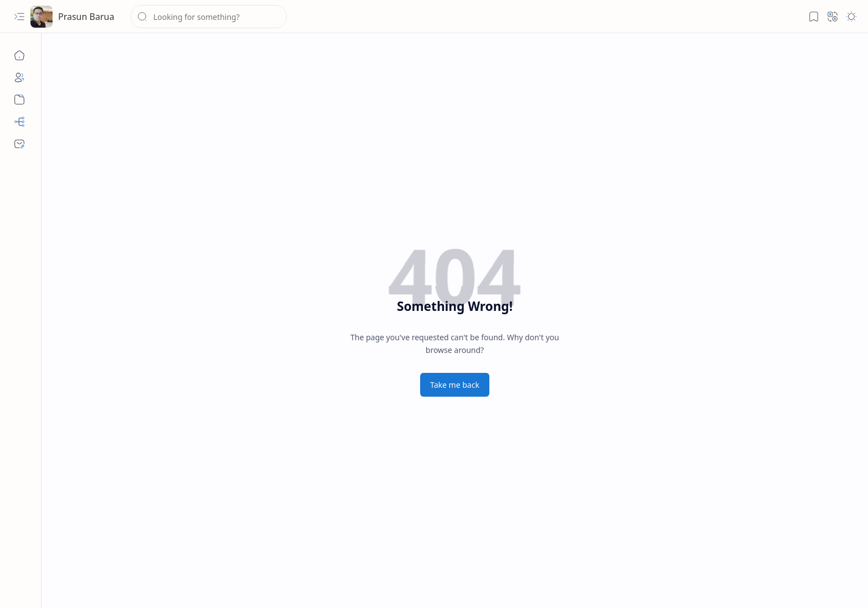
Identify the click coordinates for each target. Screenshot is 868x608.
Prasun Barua (86, 17)
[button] (19, 17)
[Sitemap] (19, 122)
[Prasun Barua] (42, 17)
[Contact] (19, 144)
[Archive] (19, 100)
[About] (19, 77)
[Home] (19, 55)
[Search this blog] (209, 17)
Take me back (455, 385)
